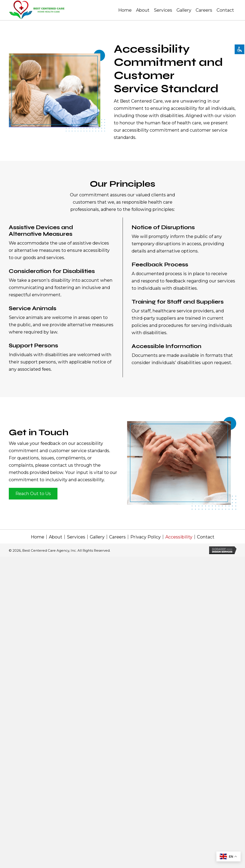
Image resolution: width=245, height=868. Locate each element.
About (56, 537)
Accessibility (179, 537)
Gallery (97, 537)
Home (38, 537)
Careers (117, 537)
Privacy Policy (146, 537)
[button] (33, 494)
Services (76, 537)
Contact (206, 537)
